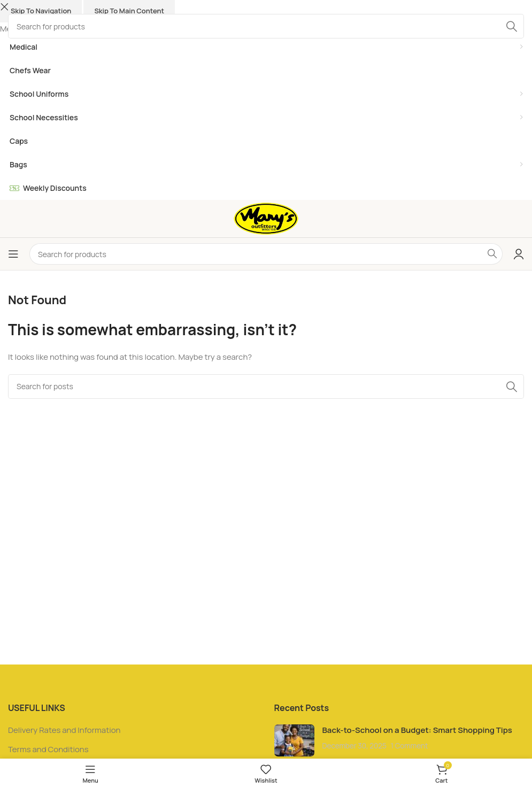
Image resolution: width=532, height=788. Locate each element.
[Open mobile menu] (13, 254)
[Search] (266, 254)
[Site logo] (266, 218)
